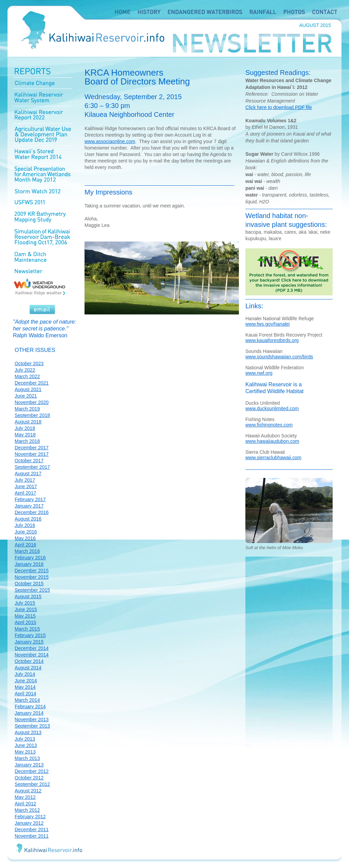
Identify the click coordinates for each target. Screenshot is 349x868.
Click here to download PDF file (279, 107)
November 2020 (32, 402)
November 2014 (32, 655)
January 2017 (29, 506)
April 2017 (25, 493)
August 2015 (28, 596)
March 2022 (27, 376)
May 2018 (25, 435)
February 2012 (30, 817)
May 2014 (25, 687)
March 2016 (27, 551)
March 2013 (27, 758)
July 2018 (25, 428)
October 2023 (29, 363)
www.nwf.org (259, 373)
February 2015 (30, 635)
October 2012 (29, 778)
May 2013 (25, 752)
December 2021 (32, 383)
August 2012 (28, 791)
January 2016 (29, 564)
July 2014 (25, 674)
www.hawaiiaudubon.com (272, 441)
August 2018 (28, 422)
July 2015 (25, 603)
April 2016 (25, 545)
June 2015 (26, 609)
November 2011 (32, 836)
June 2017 (26, 486)
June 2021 (26, 396)
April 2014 (25, 694)
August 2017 (28, 474)
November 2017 (32, 454)
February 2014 (30, 707)
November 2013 (32, 719)
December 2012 (32, 771)
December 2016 (32, 512)
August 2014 (28, 668)
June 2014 (26, 681)
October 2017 (29, 461)
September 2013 (32, 726)
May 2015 (25, 616)
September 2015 (32, 590)
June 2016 (26, 532)
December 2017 (32, 448)
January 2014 (29, 713)
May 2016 (25, 538)
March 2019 (27, 409)
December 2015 (32, 571)
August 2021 (28, 389)
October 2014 (29, 661)
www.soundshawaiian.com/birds (279, 357)
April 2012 (25, 804)
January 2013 (29, 765)
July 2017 (25, 480)
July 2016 (25, 525)
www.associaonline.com (110, 141)
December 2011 (32, 830)
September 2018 (32, 415)
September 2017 (32, 467)
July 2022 (25, 370)
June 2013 (26, 745)
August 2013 (28, 732)
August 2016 (28, 519)
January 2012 (29, 823)
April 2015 (25, 622)
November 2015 (32, 577)
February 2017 (30, 499)
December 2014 (32, 648)
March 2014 (27, 700)
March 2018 (27, 441)
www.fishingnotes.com (269, 425)
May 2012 (25, 797)
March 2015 (27, 629)
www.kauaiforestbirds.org (272, 340)
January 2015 (29, 642)
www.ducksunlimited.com (272, 408)
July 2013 (25, 739)
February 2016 (30, 558)
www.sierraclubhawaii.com (273, 458)
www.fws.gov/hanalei (268, 324)
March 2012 (27, 810)
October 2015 (29, 584)
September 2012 (32, 784)
